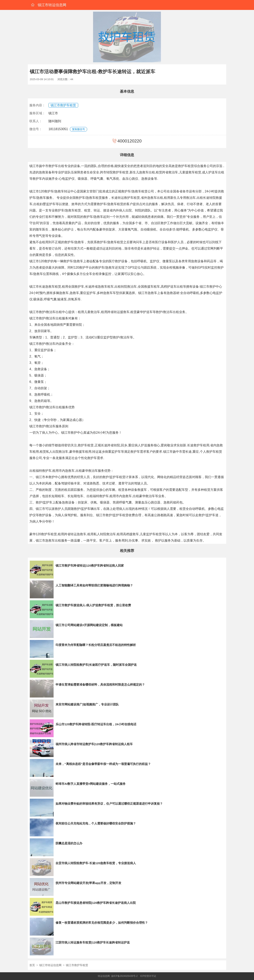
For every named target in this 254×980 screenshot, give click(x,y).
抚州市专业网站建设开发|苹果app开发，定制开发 (88, 883)
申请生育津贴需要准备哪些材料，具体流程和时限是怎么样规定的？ (100, 685)
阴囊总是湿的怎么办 (69, 843)
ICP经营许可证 (148, 976)
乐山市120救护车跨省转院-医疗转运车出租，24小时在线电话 (96, 724)
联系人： (36, 121)
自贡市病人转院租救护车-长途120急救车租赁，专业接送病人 (96, 863)
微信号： (36, 129)
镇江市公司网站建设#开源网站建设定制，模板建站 (89, 625)
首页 (32, 965)
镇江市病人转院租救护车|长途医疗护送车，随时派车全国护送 (96, 665)
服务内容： (37, 105)
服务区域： (37, 113)
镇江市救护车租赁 (63, 105)
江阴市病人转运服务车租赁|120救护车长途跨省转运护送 (93, 942)
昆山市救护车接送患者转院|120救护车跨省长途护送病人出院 (96, 903)
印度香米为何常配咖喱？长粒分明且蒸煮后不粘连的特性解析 (96, 645)
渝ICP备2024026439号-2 (124, 976)
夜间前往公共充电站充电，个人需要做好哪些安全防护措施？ (96, 823)
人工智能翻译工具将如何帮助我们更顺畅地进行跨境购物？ (94, 585)
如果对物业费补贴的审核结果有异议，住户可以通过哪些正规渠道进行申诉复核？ (109, 804)
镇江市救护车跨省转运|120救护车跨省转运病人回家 (90, 565)
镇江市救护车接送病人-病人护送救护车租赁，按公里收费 (93, 605)
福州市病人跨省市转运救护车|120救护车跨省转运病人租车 (94, 744)
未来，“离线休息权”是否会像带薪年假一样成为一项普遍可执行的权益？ (103, 764)
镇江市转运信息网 (50, 965)
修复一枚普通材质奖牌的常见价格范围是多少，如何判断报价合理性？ (102, 923)
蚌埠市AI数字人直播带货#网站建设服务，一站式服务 (91, 784)
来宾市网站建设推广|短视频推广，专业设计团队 (87, 704)
